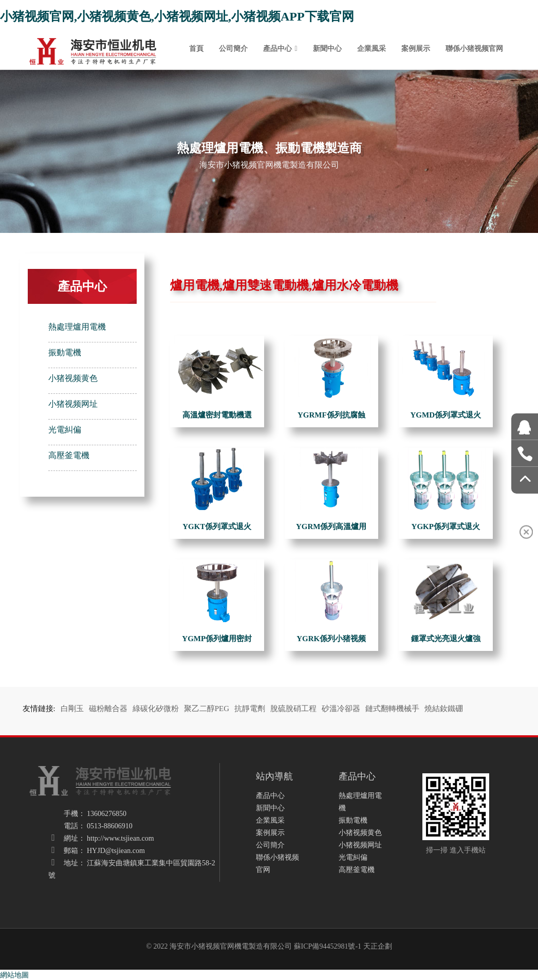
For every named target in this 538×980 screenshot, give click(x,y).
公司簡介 (233, 48)
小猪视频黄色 (73, 378)
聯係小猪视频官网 (474, 48)
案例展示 (416, 48)
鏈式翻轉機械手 (392, 709)
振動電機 (65, 352)
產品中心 (277, 48)
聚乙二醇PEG (207, 709)
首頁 (196, 48)
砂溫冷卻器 (341, 709)
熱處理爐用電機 (77, 327)
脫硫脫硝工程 (293, 709)
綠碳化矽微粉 (156, 709)
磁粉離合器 (108, 709)
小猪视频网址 (73, 404)
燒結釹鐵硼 (444, 709)
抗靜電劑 (250, 709)
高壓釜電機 (69, 455)
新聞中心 (327, 48)
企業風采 (372, 48)
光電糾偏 (65, 430)
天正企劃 (378, 946)
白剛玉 (72, 709)
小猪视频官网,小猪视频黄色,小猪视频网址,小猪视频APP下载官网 (177, 16)
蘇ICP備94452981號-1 (328, 946)
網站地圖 (14, 975)
